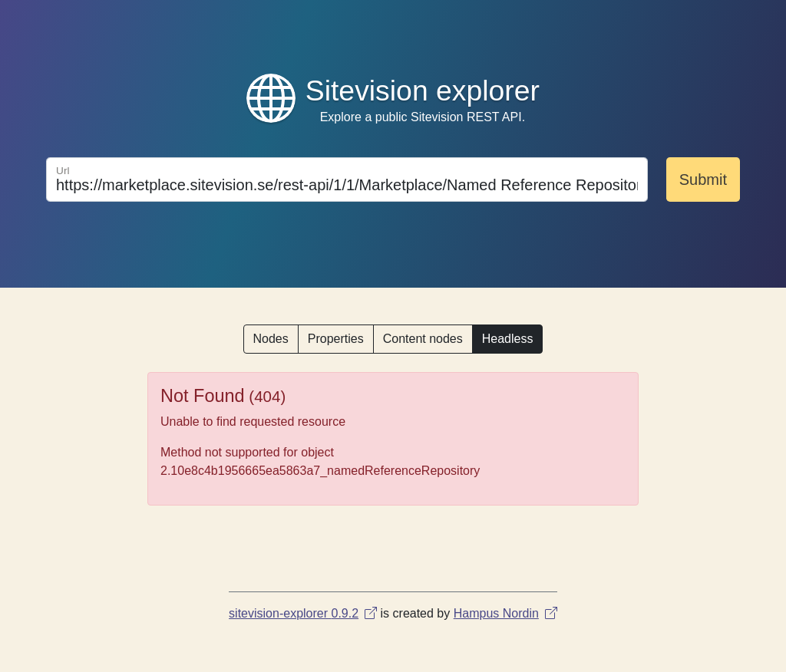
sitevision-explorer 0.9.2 (303, 613)
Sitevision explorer (423, 91)
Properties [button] (336, 339)
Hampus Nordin (505, 613)
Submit (703, 180)
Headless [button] (508, 339)
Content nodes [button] (423, 339)
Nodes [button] (271, 339)
